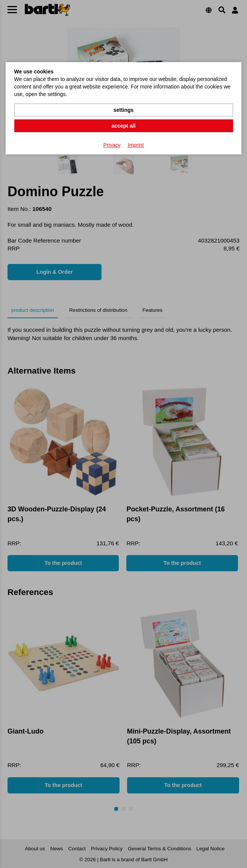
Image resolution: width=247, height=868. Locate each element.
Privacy (112, 145)
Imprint (136, 145)
